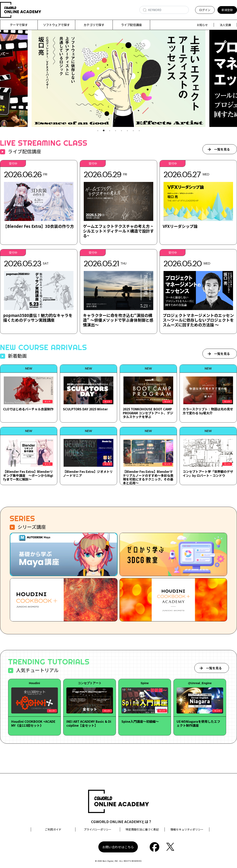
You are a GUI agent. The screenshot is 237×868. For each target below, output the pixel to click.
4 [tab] (116, 131)
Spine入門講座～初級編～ (140, 721)
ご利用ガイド (53, 829)
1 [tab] (98, 131)
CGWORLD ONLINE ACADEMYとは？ (121, 821)
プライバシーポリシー (98, 829)
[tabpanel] (118, 78)
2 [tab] (104, 131)
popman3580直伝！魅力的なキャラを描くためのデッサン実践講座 (38, 318)
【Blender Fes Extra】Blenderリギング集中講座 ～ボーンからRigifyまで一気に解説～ (28, 475)
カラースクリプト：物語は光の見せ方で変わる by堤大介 (208, 411)
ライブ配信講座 (131, 25)
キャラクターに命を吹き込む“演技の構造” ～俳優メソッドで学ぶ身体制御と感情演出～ (118, 320)
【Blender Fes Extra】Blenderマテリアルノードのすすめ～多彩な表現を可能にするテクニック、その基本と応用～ (148, 477)
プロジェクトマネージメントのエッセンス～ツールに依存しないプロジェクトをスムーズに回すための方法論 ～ (198, 320)
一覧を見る (222, 149)
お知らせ (202, 25)
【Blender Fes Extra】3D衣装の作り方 (39, 226)
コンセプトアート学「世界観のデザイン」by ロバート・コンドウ (208, 473)
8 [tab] (139, 131)
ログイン (205, 10)
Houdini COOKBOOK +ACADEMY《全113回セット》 (33, 723)
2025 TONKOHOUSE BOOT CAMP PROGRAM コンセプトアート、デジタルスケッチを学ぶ (148, 413)
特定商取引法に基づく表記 (142, 829)
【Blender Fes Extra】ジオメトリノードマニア (88, 473)
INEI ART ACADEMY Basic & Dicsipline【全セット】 (89, 723)
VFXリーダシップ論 (180, 226)
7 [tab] (133, 131)
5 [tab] (121, 131)
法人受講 (225, 25)
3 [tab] (110, 131)
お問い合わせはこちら (118, 847)
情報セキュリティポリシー (187, 829)
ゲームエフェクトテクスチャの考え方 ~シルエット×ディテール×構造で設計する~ (118, 231)
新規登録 (227, 10)
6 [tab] (127, 131)
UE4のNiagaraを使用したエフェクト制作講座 (198, 723)
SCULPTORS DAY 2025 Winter (85, 409)
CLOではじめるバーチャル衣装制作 (28, 409)
